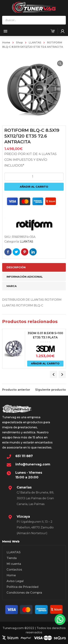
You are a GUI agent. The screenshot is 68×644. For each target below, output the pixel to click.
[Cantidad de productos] (34, 177)
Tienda (12, 558)
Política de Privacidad (22, 587)
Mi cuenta (14, 564)
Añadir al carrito (34, 187)
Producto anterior (16, 390)
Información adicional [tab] (25, 277)
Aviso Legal (15, 581)
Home (6, 42)
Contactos (14, 570)
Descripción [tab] (16, 267)
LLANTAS (35, 42)
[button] (60, 63)
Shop (19, 42)
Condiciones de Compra (24, 593)
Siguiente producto (51, 390)
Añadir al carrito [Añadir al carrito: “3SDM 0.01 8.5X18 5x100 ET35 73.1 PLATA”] (45, 363)
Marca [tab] (12, 286)
